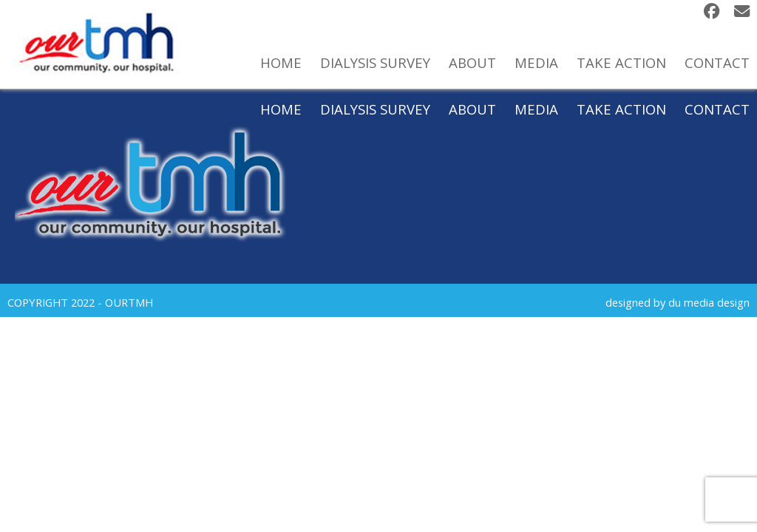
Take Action (621, 109)
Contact (717, 109)
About (472, 109)
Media (536, 109)
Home (281, 109)
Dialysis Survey (375, 109)
